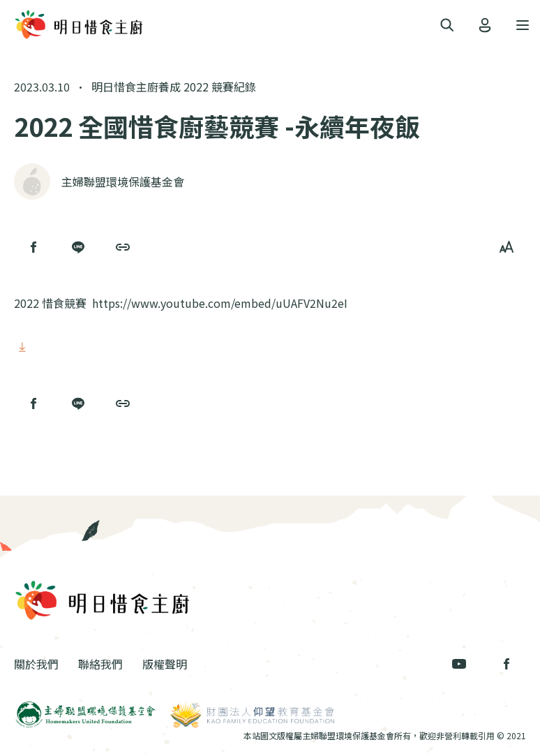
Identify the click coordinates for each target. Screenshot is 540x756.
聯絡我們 (100, 664)
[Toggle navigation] (447, 25)
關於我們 (36, 664)
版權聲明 (165, 664)
